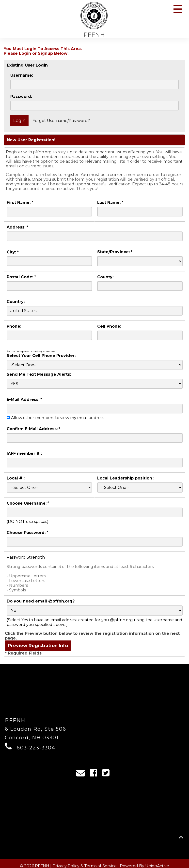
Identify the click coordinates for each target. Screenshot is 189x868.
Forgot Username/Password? (61, 121)
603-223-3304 (36, 748)
